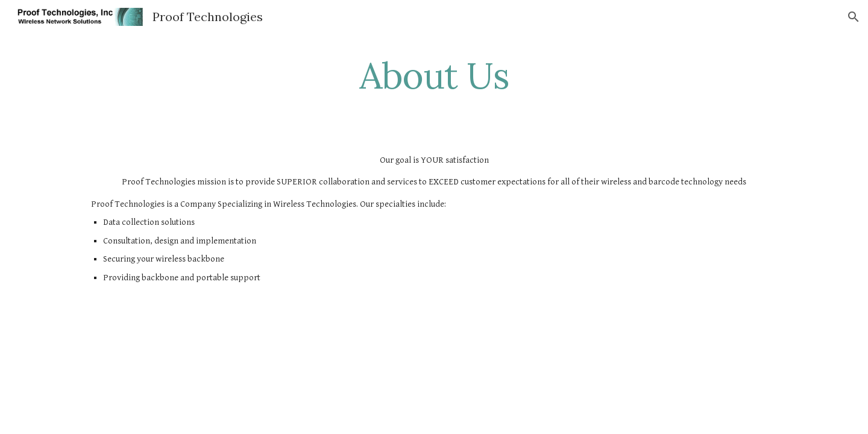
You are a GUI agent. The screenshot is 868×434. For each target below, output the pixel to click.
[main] (434, 75)
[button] (854, 17)
